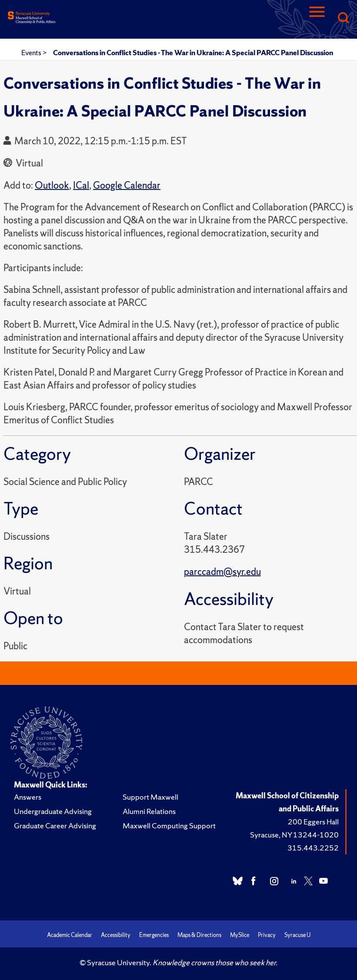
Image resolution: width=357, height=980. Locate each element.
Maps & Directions (199, 935)
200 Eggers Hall (313, 822)
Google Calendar (127, 185)
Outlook (52, 185)
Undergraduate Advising (53, 811)
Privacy (267, 935)
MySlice (240, 935)
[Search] (343, 18)
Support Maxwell (150, 797)
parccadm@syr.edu (222, 572)
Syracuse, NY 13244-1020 (294, 835)
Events (32, 53)
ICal (81, 185)
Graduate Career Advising (55, 826)
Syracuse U (297, 935)
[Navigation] (317, 18)
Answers (28, 797)
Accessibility (116, 935)
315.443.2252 (313, 848)
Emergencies (154, 935)
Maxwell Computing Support (169, 826)
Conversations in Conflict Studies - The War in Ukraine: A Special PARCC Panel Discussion (193, 53)
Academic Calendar (70, 935)
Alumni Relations (149, 811)
